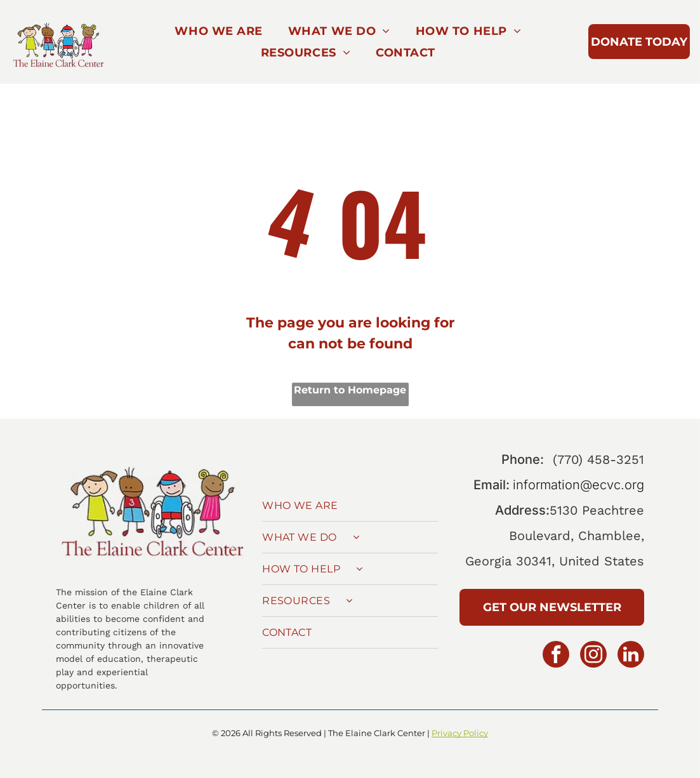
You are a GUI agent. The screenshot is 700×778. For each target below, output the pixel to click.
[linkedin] (631, 656)
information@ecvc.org (578, 485)
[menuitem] (218, 31)
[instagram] (593, 656)
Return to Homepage (350, 390)
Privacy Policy (460, 733)
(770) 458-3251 (598, 459)
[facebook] (556, 656)
